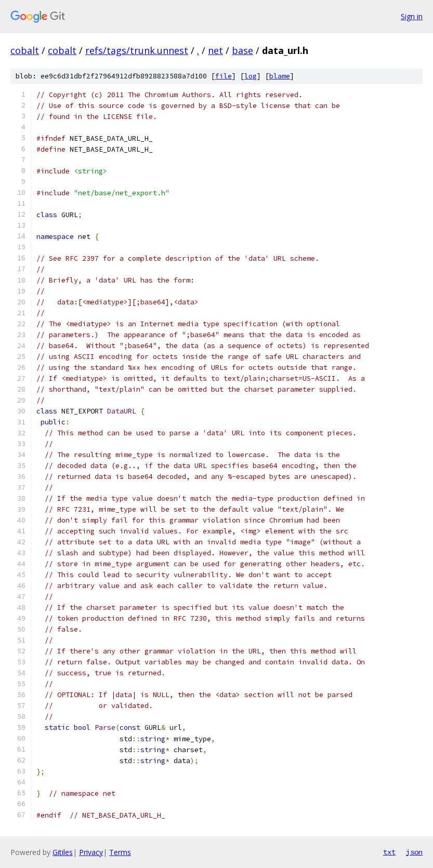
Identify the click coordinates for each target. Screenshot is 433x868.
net (215, 50)
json (414, 852)
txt (389, 852)
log (251, 76)
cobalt (25, 50)
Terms (120, 852)
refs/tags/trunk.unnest (137, 50)
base (242, 50)
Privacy (91, 852)
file (224, 76)
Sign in (412, 16)
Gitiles (63, 852)
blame (280, 76)
